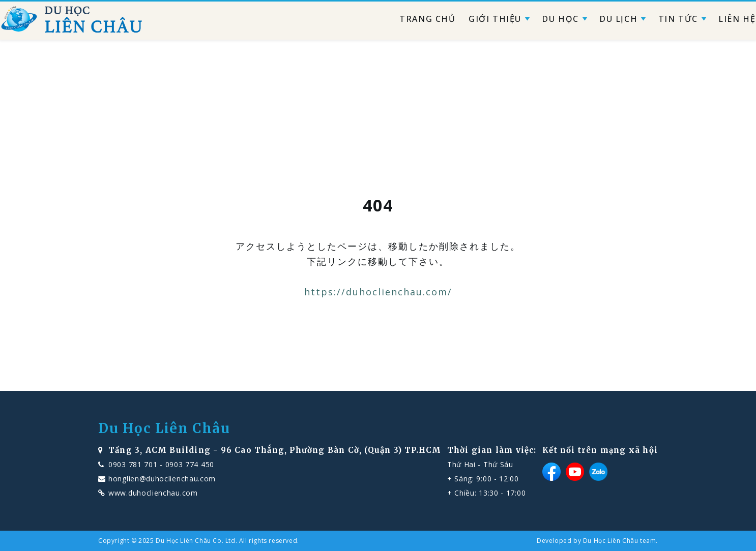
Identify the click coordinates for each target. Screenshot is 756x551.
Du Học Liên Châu (164, 428)
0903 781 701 (133, 464)
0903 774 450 (190, 464)
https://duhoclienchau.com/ (378, 292)
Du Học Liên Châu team (620, 541)
